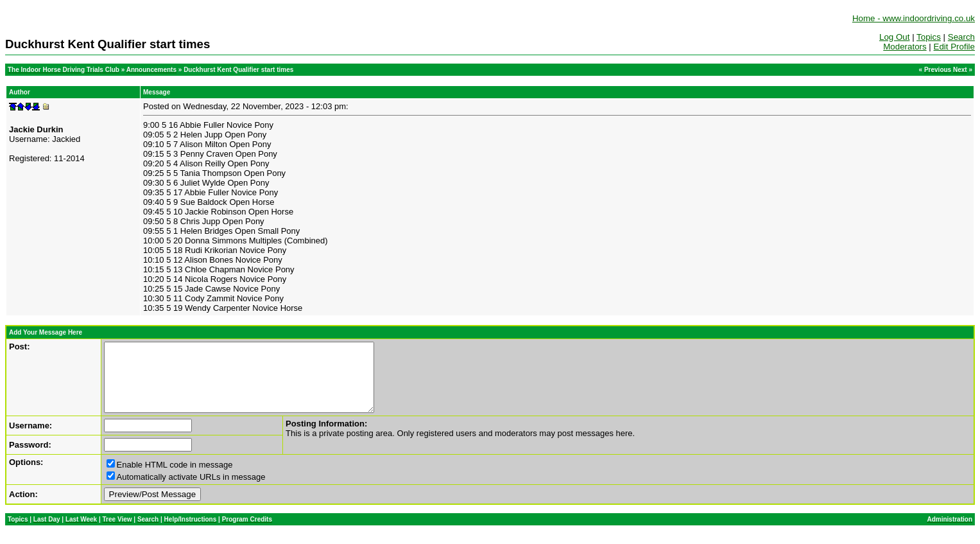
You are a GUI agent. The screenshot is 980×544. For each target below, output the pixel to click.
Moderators (905, 47)
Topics (929, 37)
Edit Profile (954, 47)
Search (961, 37)
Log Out (894, 37)
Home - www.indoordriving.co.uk (914, 18)
